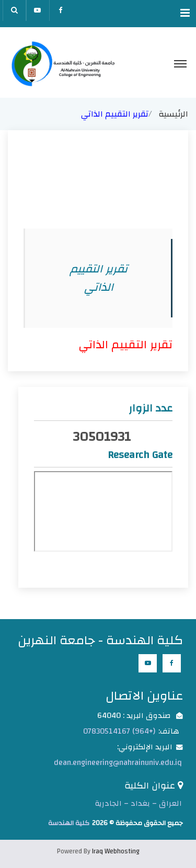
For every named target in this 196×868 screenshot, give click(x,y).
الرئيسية (173, 114)
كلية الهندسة (69, 823)
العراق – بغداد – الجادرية (139, 803)
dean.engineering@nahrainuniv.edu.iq (118, 763)
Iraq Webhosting (116, 851)
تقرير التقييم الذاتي (125, 345)
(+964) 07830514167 (119, 731)
